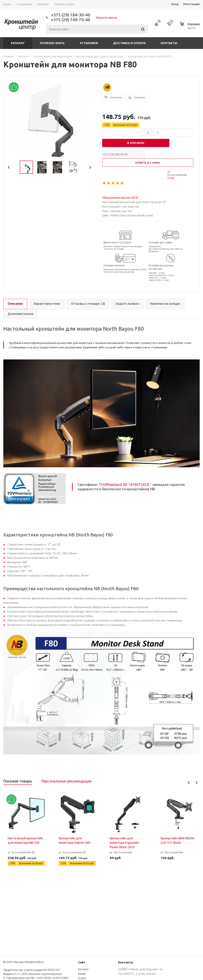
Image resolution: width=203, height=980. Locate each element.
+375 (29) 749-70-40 (71, 20)
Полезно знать (52, 43)
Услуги (82, 978)
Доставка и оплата (129, 43)
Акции (82, 974)
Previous (9, 167)
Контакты (169, 43)
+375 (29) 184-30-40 (71, 15)
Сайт (82, 962)
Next (90, 167)
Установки (89, 43)
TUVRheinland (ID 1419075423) (124, 485)
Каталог (18, 43)
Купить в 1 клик (148, 163)
